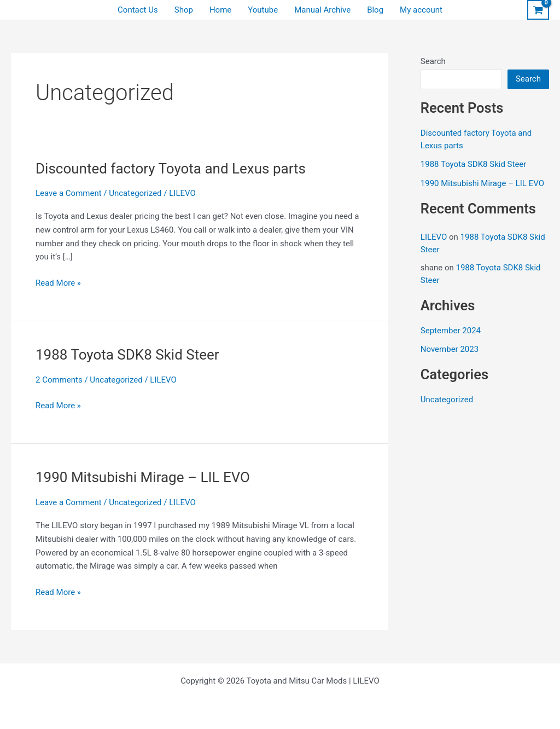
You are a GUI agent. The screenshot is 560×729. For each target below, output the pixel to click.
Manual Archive (322, 10)
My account (421, 10)
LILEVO (434, 237)
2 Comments (59, 380)
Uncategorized (135, 193)
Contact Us (138, 10)
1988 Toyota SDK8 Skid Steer (127, 355)
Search (433, 61)
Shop (184, 10)
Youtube (263, 10)
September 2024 (451, 331)
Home (220, 10)
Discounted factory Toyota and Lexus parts (171, 169)
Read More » (58, 283)
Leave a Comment (69, 193)
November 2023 (450, 349)
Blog (375, 10)
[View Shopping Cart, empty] (538, 10)
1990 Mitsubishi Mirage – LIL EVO (143, 477)
